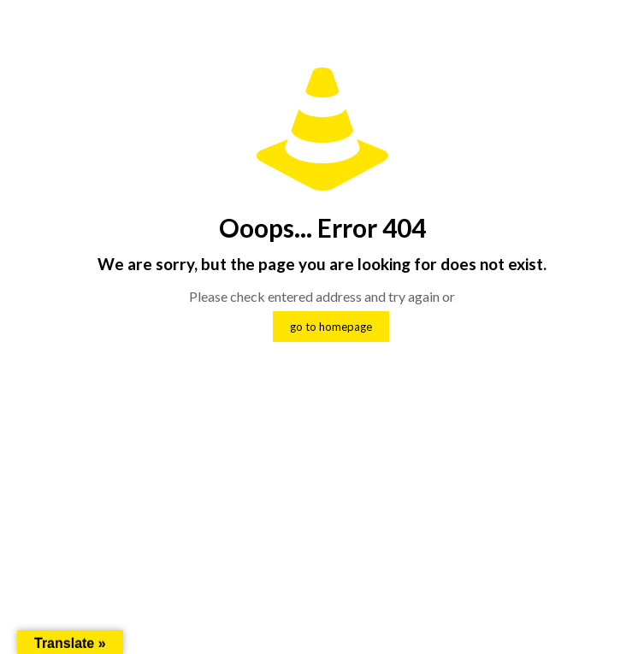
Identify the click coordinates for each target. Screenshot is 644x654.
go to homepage (331, 327)
